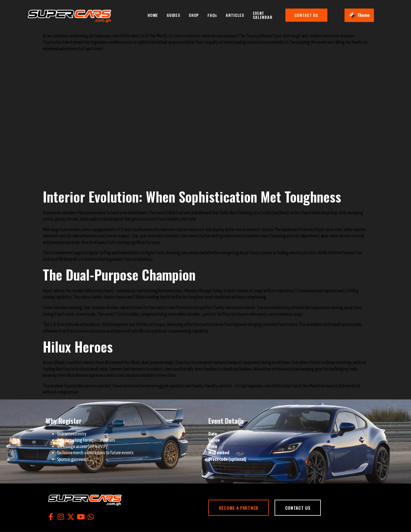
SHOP (197, 15)
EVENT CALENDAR (266, 15)
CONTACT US (314, 15)
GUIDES (177, 15)
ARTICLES (238, 15)
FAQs (215, 15)
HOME (156, 15)
